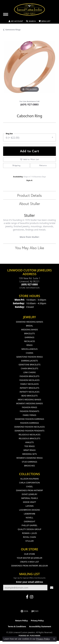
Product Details (29, 195)
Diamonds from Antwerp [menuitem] (29, 490)
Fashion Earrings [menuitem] (29, 423)
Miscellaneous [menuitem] (29, 349)
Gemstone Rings (13, 30)
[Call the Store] (30, 284)
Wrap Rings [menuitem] (29, 450)
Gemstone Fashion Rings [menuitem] (29, 357)
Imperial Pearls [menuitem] (29, 498)
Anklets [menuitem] (30, 442)
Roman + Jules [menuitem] (29, 533)
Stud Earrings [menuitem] (30, 462)
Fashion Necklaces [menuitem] (29, 380)
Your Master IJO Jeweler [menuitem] (29, 558)
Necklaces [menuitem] (30, 341)
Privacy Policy (37, 621)
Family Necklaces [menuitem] (29, 384)
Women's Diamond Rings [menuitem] (30, 458)
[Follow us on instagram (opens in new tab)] (32, 597)
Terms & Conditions (17, 627)
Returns (43, 165)
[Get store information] (29, 288)
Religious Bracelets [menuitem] (29, 438)
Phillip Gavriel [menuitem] (29, 525)
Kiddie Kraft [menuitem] (30, 502)
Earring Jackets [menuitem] (29, 361)
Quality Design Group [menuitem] (29, 529)
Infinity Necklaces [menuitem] (29, 392)
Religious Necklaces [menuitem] (29, 435)
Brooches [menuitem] (30, 466)
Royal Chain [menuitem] (29, 537)
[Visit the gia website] (24, 611)
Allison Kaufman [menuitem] (30, 479)
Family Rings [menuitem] (30, 415)
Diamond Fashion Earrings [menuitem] (30, 419)
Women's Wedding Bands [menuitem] (29, 403)
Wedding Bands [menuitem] (29, 330)
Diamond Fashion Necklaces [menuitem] (29, 427)
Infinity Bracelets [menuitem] (29, 388)
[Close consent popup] (54, 639)
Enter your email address (29, 582)
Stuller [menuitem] (30, 541)
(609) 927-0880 (30, 104)
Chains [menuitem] (29, 353)
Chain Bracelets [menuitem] (29, 368)
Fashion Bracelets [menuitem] (30, 376)
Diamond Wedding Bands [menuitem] (29, 322)
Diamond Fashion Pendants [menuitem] (29, 431)
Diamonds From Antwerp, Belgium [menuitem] (30, 566)
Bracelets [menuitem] (29, 333)
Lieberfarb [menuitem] (29, 514)
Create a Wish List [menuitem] (29, 562)
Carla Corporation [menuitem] (29, 483)
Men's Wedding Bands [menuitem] (29, 400)
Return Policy (22, 621)
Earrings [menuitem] (30, 337)
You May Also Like (29, 248)
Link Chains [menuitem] (29, 372)
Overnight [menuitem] (29, 521)
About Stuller (30, 204)
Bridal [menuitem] (29, 326)
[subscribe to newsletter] (52, 588)
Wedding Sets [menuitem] (29, 454)
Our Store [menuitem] (30, 554)
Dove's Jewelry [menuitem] (29, 494)
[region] (29, 67)
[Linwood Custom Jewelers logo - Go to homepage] (30, 9)
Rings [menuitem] (29, 345)
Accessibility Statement (40, 627)
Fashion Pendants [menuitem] (29, 411)
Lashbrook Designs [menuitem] (29, 510)
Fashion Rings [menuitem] (29, 407)
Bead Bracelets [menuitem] (30, 396)
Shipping (16, 165)
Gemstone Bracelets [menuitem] (29, 365)
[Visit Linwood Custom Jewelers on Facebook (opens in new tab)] (27, 597)
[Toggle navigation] (6, 14)
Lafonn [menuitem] (29, 506)
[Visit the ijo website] (35, 611)
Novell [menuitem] (30, 518)
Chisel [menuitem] (29, 486)
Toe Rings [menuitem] (30, 446)
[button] (16, 21)
